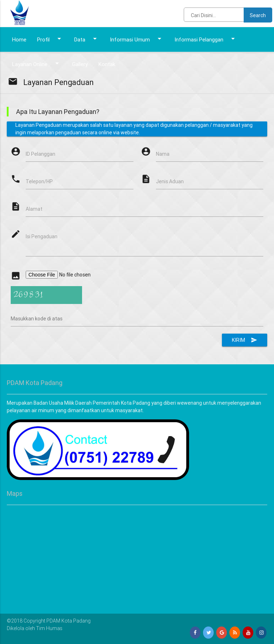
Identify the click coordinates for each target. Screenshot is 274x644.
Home (19, 39)
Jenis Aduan (170, 181)
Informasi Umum (137, 39)
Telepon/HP (39, 181)
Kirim (245, 340)
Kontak (107, 64)
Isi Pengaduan (42, 236)
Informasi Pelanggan (206, 39)
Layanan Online (37, 63)
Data (87, 39)
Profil (50, 39)
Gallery (80, 64)
